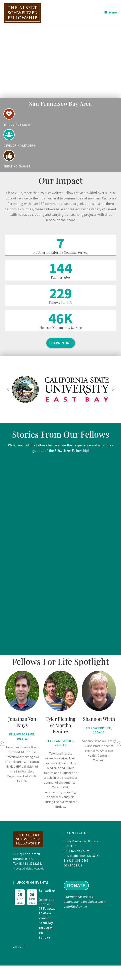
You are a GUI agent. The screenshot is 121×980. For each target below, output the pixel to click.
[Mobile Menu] (111, 12)
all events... (21, 947)
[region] (60, 61)
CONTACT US (73, 865)
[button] (8, 389)
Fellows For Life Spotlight (60, 661)
